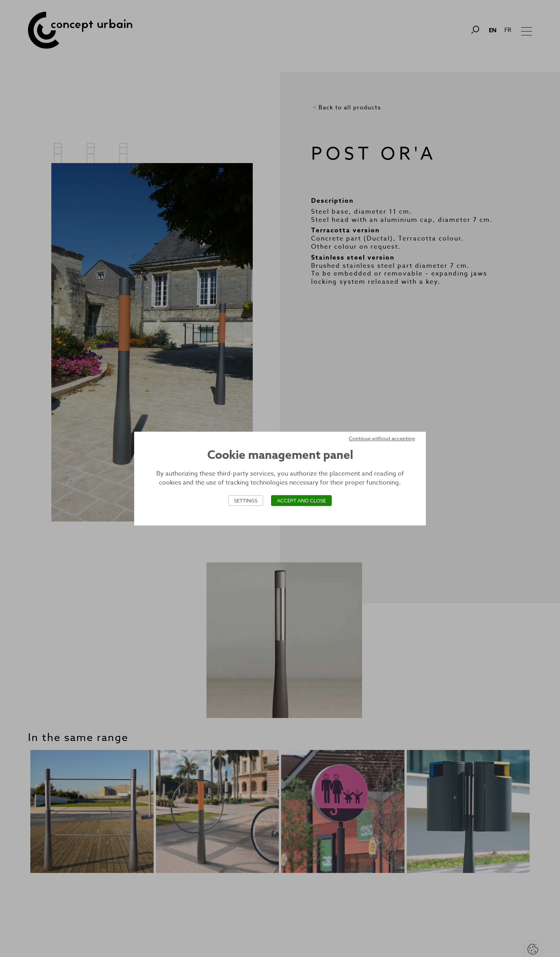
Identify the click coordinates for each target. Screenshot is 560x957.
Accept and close (301, 500)
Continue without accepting (382, 438)
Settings (246, 500)
